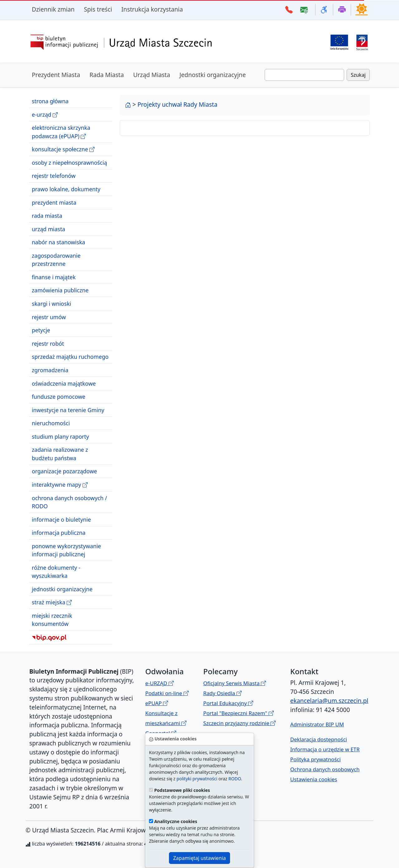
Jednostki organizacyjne (213, 75)
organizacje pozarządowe (64, 471)
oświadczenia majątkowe (64, 383)
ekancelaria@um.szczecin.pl (329, 701)
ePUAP (157, 703)
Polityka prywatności (315, 759)
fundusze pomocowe (59, 397)
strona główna (50, 101)
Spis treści (98, 9)
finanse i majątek (54, 277)
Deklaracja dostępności (319, 739)
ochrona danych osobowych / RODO (69, 502)
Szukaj (358, 75)
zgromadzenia (50, 370)
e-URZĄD (159, 683)
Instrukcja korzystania (152, 9)
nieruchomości (51, 423)
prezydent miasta (54, 202)
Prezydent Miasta (56, 75)
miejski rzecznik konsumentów (52, 620)
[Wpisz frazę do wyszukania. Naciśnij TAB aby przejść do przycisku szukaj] (304, 75)
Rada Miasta (107, 75)
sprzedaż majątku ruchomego (70, 357)
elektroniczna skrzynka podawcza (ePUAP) (61, 132)
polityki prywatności (197, 779)
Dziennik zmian (53, 9)
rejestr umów (49, 317)
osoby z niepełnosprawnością (69, 163)
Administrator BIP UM (317, 724)
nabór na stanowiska (58, 242)
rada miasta (47, 216)
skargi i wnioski (51, 304)
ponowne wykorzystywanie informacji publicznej (66, 550)
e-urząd (45, 115)
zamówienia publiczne (60, 290)
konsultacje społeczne (63, 149)
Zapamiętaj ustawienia (199, 858)
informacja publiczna (59, 533)
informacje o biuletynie (61, 519)
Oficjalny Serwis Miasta (235, 683)
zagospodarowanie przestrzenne (56, 260)
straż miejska (52, 602)
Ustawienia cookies (314, 779)
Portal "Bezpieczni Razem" (238, 713)
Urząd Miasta (152, 75)
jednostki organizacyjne (62, 589)
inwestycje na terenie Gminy (68, 410)
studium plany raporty (60, 436)
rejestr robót (48, 344)
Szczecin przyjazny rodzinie (239, 723)
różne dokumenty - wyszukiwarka (56, 572)
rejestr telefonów (54, 176)
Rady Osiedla (222, 693)
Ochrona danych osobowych (325, 769)
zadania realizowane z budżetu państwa (60, 454)
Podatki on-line (167, 693)
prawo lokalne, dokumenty (66, 189)
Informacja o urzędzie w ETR (325, 749)
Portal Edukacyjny (228, 703)
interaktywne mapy (60, 485)
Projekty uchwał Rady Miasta (177, 104)
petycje (41, 330)
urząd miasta (48, 229)
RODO (235, 779)
